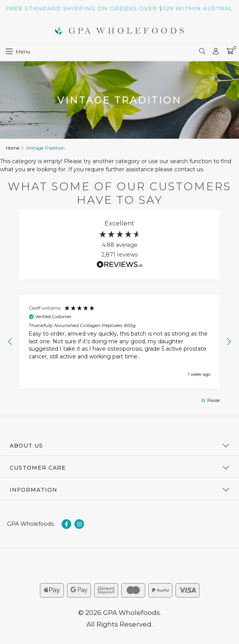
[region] (119, 342)
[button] (10, 342)
